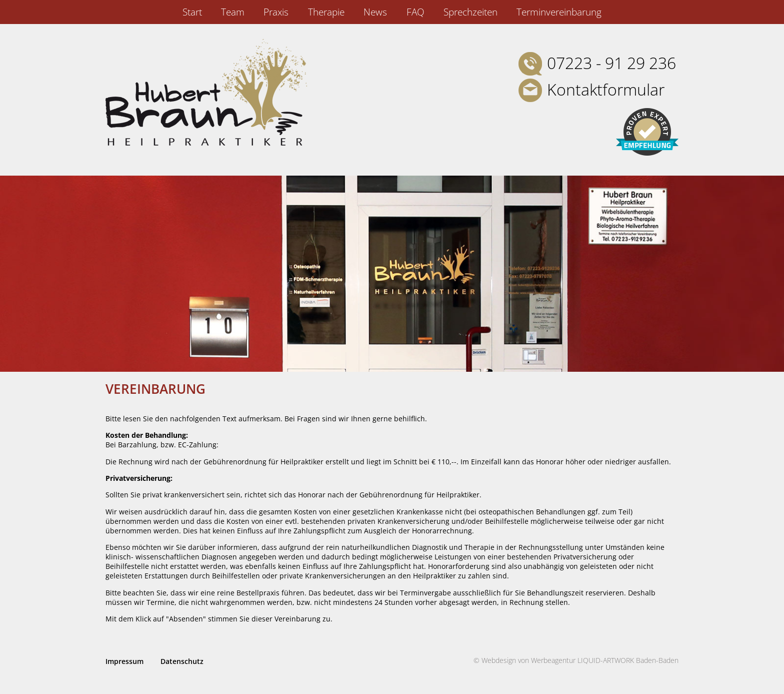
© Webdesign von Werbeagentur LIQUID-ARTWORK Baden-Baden (576, 660)
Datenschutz (182, 661)
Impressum (124, 661)
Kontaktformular (606, 89)
